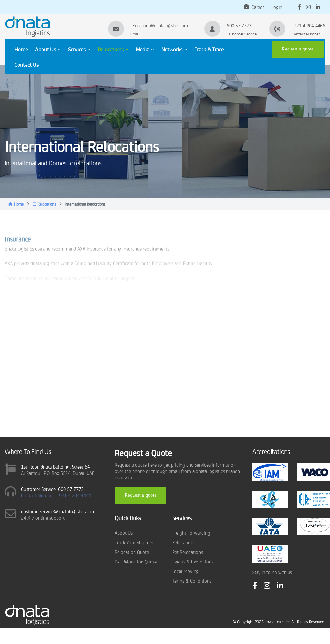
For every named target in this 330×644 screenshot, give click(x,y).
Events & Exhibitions (193, 561)
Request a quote (298, 49)
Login (277, 7)
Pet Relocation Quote (136, 561)
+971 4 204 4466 (308, 25)
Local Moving (185, 571)
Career (254, 7)
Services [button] (79, 49)
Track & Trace (209, 49)
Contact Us (27, 65)
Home (21, 49)
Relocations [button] (113, 49)
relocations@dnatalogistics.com (159, 25)
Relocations (44, 204)
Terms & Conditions (192, 581)
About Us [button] (48, 49)
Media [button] (145, 49)
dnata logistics (277, 621)
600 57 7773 (239, 25)
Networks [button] (174, 49)
